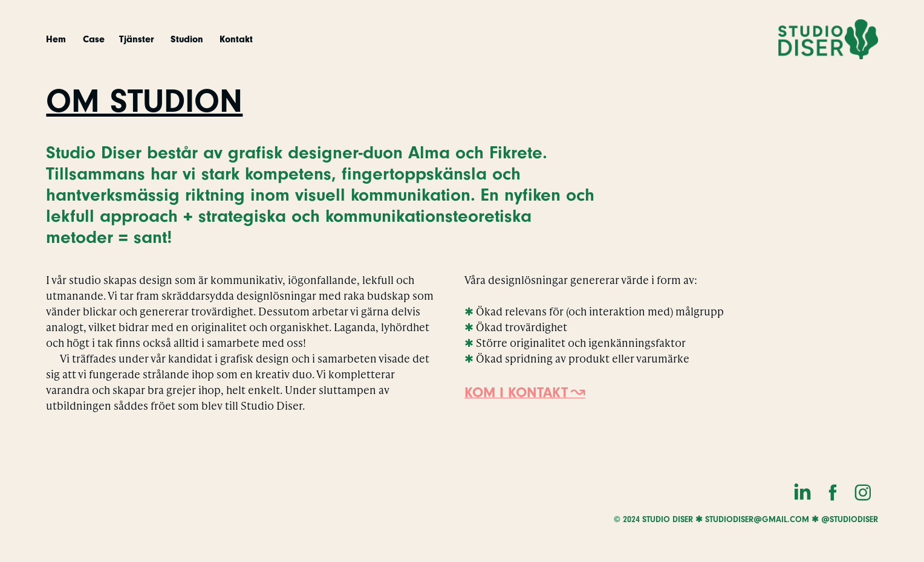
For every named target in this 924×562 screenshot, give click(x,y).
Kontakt (236, 39)
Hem (56, 39)
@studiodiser (850, 520)
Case (94, 39)
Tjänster (136, 39)
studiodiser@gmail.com (757, 520)
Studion (187, 39)
